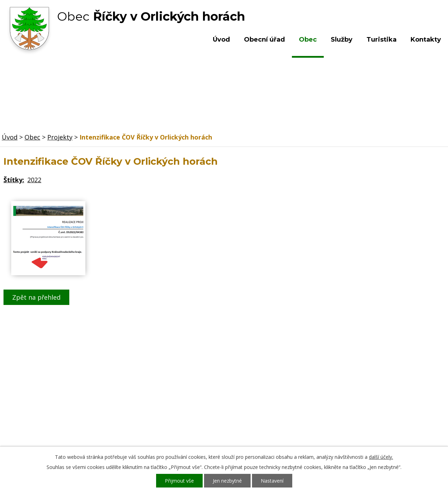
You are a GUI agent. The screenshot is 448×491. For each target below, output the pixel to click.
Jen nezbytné (227, 481)
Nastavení (272, 481)
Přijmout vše (179, 481)
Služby (342, 40)
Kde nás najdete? (372, 392)
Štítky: (14, 180)
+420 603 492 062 (177, 399)
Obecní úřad (264, 40)
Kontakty (426, 40)
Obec (308, 40)
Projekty (60, 137)
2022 (34, 180)
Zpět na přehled (36, 297)
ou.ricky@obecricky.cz (208, 419)
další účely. (381, 457)
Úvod (221, 40)
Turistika (381, 40)
